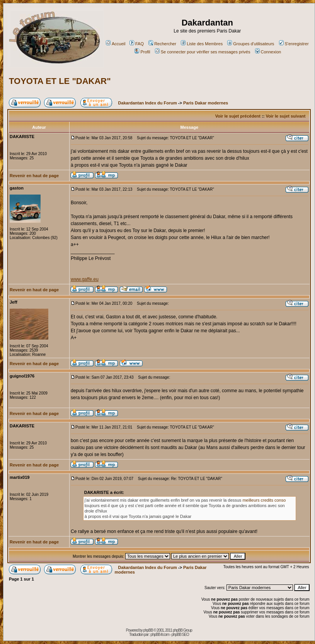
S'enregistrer (294, 44)
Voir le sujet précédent (238, 116)
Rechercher (162, 44)
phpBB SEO (180, 635)
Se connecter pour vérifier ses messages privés (203, 52)
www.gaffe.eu (85, 279)
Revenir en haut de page (34, 176)
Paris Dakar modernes (206, 103)
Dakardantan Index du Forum (148, 103)
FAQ (137, 44)
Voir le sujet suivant (285, 116)
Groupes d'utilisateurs (251, 44)
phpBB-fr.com (160, 635)
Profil (142, 52)
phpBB (148, 630)
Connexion (268, 52)
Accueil (116, 44)
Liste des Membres (202, 44)
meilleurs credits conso (264, 500)
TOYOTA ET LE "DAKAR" (60, 81)
